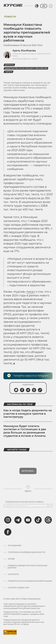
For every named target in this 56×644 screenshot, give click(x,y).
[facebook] (8, 532)
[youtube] (28, 520)
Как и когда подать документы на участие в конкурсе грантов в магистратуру (28, 414)
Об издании (15, 546)
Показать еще (28, 471)
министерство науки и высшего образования (26, 68)
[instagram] (8, 520)
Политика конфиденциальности (27, 552)
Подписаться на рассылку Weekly (25, 502)
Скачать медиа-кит (19, 588)
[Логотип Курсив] (13, 5)
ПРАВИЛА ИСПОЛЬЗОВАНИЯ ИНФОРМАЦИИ (30, 581)
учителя (9, 72)
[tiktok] (38, 520)
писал (31, 292)
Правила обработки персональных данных (27, 567)
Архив (11, 559)
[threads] (48, 520)
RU (44, 6)
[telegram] (18, 520)
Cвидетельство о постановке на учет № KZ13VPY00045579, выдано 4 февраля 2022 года (24, 614)
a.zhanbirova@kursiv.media (25, 59)
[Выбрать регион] (37, 6)
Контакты (13, 574)
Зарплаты (9, 65)
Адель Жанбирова (24, 51)
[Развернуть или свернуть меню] (51, 6)
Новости (10, 16)
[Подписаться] (50, 506)
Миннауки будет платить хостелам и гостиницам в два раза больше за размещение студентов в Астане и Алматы (25, 431)
